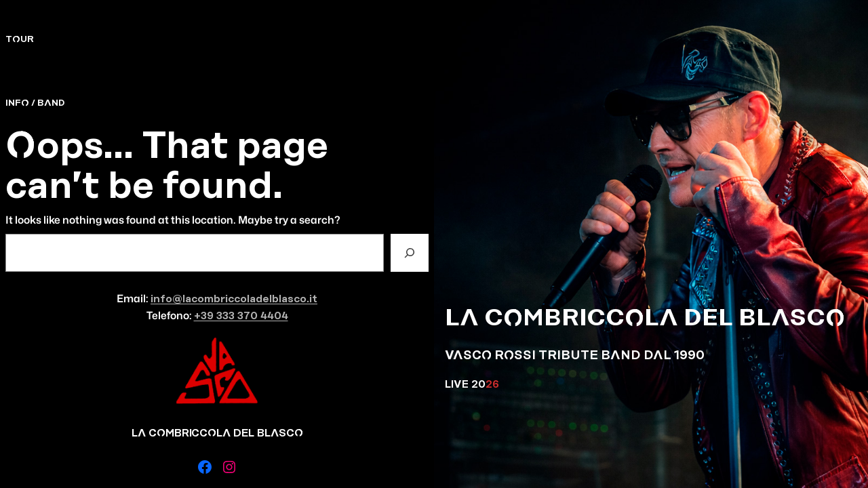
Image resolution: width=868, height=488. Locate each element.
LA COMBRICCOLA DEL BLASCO (645, 318)
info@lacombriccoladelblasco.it (234, 299)
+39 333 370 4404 (241, 316)
